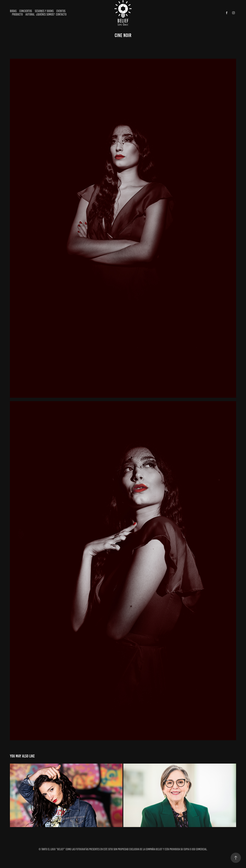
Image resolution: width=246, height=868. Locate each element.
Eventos (61, 11)
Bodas (13, 11)
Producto (17, 14)
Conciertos (26, 11)
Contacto (61, 14)
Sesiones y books (44, 11)
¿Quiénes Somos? (45, 14)
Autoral (30, 14)
